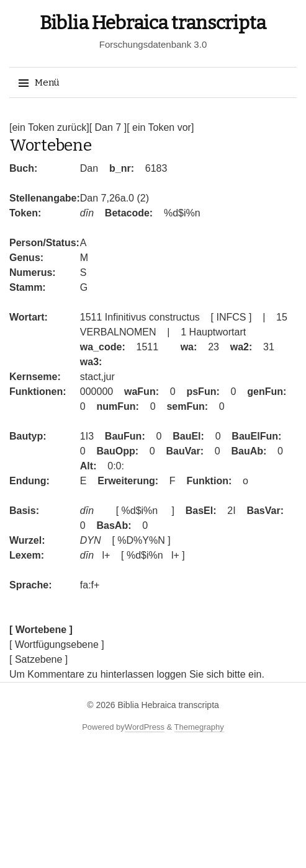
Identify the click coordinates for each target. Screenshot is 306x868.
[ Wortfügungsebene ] (57, 644)
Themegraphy (199, 727)
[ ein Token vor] (160, 127)
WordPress (145, 727)
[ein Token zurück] (49, 127)
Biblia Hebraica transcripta (153, 23)
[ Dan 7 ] (108, 127)
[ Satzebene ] (38, 659)
